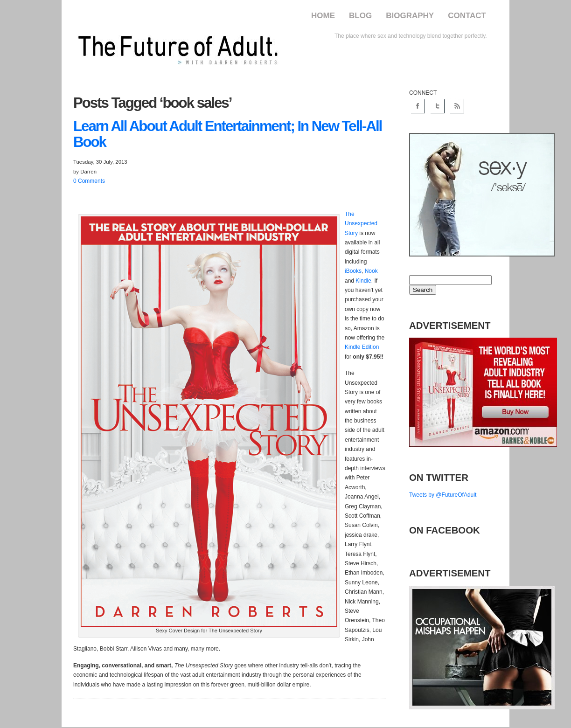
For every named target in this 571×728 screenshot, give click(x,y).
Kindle (363, 281)
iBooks (353, 271)
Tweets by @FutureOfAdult (443, 495)
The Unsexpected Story (361, 224)
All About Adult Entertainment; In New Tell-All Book (227, 134)
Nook (371, 271)
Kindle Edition (362, 347)
